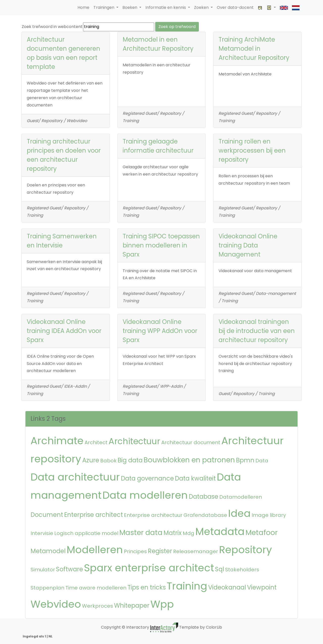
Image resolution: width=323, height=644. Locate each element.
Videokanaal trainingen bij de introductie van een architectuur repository (257, 331)
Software (70, 569)
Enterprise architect (93, 515)
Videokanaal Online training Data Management (248, 245)
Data (262, 461)
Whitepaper (132, 606)
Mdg (189, 533)
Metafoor (262, 533)
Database (204, 497)
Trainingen (104, 7)
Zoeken (202, 7)
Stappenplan (47, 588)
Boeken (130, 7)
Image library (269, 515)
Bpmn (245, 460)
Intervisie (42, 533)
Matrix (173, 533)
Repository (246, 550)
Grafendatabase (205, 515)
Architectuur (134, 441)
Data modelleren (145, 495)
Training (187, 586)
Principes (135, 551)
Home (83, 7)
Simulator (43, 570)
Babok (108, 461)
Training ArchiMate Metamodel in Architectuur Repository (254, 49)
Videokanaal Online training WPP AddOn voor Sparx (160, 331)
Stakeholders (242, 570)
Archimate (57, 441)
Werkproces (98, 606)
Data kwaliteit (195, 478)
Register (160, 551)
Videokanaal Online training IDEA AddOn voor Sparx (64, 331)
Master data (141, 533)
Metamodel (48, 551)
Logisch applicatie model (86, 533)
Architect (96, 442)
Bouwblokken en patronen (189, 460)
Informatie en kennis (166, 7)
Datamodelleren (241, 497)
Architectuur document (191, 442)
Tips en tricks (147, 587)
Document (47, 515)
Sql (220, 569)
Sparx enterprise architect (149, 568)
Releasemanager (196, 551)
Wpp (162, 604)
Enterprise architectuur (153, 515)
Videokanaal (227, 587)
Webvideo (56, 604)
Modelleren (95, 550)
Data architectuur (75, 477)
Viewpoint (262, 587)
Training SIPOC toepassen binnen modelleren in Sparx (161, 245)
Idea (239, 513)
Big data (130, 460)
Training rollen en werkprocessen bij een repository (252, 150)
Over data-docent (235, 7)
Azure (91, 460)
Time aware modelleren (96, 588)
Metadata (220, 531)
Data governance (147, 478)
